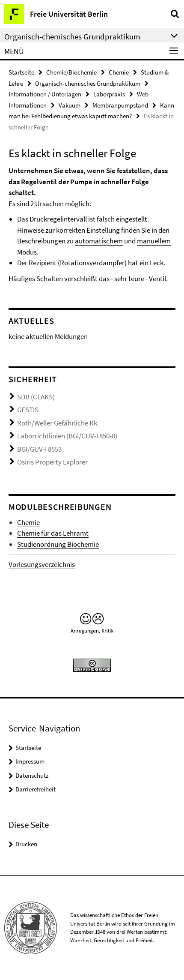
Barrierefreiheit (36, 789)
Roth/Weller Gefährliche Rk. (58, 423)
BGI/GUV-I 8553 (39, 449)
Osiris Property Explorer (52, 462)
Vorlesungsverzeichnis (42, 564)
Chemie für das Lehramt (53, 533)
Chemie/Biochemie (71, 72)
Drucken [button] (26, 844)
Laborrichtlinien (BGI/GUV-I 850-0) (67, 436)
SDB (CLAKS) (36, 397)
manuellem (154, 241)
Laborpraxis (109, 94)
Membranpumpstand (120, 105)
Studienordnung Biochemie (58, 544)
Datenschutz (32, 775)
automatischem (99, 241)
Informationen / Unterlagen (45, 94)
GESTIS (28, 410)
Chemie (119, 72)
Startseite (21, 72)
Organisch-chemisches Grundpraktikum (88, 83)
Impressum (30, 761)
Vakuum (70, 105)
